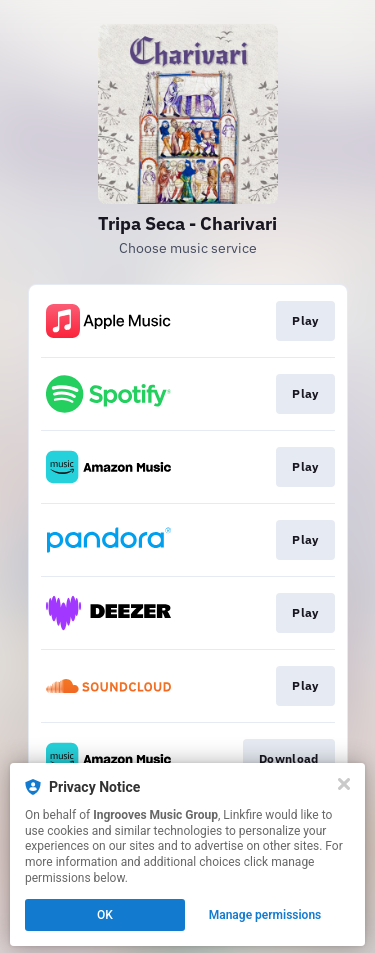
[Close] (344, 784)
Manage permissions (265, 915)
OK (105, 915)
